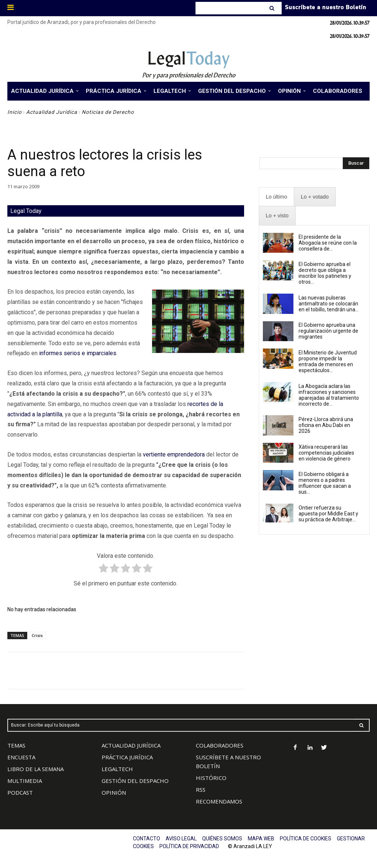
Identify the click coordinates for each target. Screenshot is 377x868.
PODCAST (20, 792)
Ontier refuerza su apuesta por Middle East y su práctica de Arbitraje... (328, 514)
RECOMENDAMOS (219, 801)
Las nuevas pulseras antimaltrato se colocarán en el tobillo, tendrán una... (329, 304)
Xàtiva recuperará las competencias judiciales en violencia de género (326, 453)
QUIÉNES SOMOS (222, 839)
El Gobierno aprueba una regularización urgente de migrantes (328, 331)
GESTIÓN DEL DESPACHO (135, 781)
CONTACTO (147, 839)
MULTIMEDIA (25, 781)
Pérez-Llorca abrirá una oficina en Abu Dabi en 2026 (326, 425)
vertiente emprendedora (174, 454)
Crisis (37, 635)
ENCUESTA (21, 757)
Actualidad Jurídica (52, 112)
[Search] (273, 8)
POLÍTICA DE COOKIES (306, 839)
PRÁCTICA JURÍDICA (127, 757)
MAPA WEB (261, 839)
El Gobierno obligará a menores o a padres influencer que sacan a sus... (325, 483)
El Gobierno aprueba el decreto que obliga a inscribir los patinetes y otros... (325, 273)
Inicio (15, 112)
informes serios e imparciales (78, 353)
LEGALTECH (117, 769)
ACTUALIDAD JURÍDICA (131, 745)
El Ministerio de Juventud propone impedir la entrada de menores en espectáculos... (328, 361)
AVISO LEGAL (181, 839)
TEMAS (16, 745)
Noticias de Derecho (108, 112)
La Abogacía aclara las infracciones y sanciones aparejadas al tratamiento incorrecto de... (329, 395)
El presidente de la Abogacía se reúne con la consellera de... (328, 243)
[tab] (276, 197)
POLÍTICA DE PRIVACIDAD (189, 846)
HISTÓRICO (211, 778)
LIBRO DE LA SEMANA (36, 769)
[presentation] (276, 197)
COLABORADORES (220, 745)
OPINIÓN (114, 792)
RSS (201, 790)
